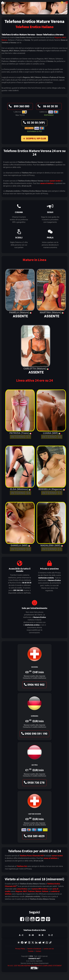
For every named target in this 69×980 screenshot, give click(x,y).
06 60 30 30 (47, 107)
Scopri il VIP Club (34, 139)
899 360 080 (19, 107)
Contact (38, 951)
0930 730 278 (34, 783)
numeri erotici (55, 181)
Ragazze (58, 37)
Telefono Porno (26, 856)
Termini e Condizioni (34, 949)
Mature (4, 40)
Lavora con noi (49, 949)
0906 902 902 (34, 685)
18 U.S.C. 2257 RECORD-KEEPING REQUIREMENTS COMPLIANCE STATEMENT (35, 966)
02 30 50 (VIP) (34, 123)
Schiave (45, 891)
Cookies (31, 951)
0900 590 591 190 (34, 734)
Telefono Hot (22, 866)
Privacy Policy (20, 949)
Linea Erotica (22, 889)
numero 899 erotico (40, 889)
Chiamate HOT (38, 856)
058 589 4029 (34, 837)
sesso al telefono (47, 183)
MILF (64, 37)
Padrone (31, 891)
